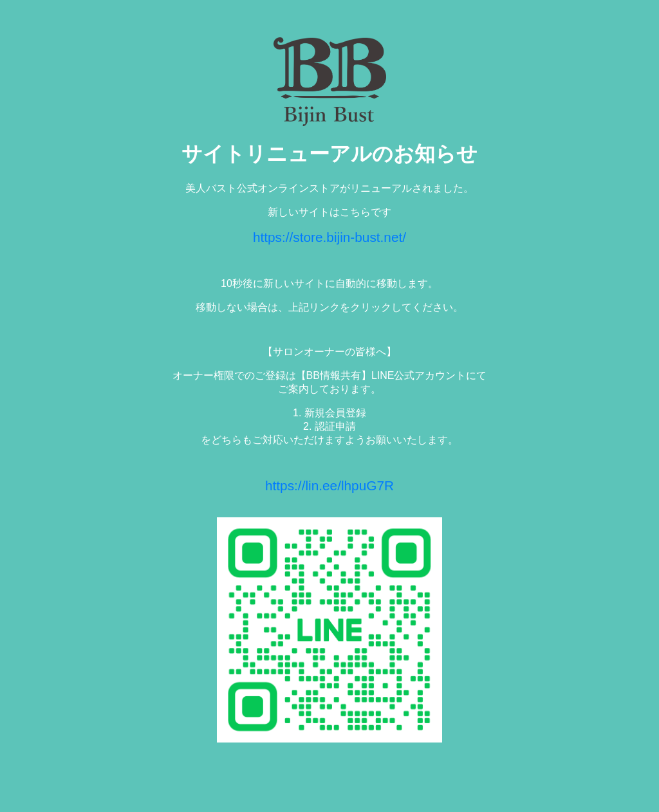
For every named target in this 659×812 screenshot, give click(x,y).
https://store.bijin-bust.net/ (329, 237)
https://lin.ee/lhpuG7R (329, 485)
